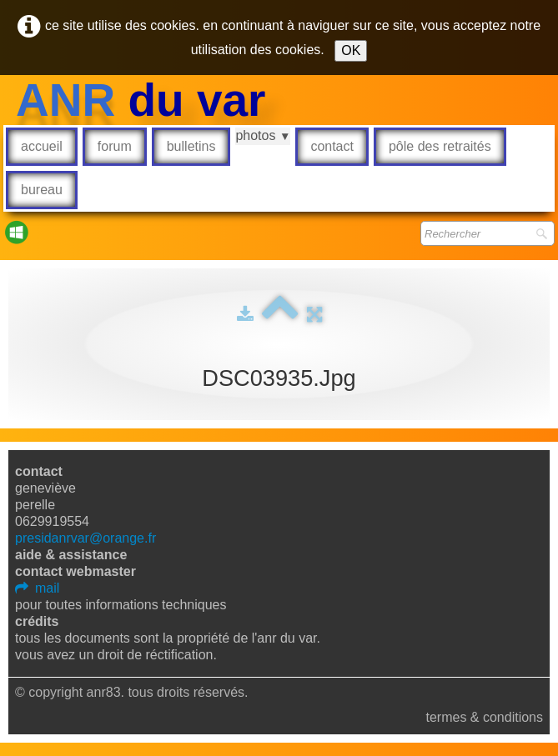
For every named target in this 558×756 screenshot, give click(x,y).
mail (37, 588)
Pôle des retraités (440, 146)
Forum (115, 146)
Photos (263, 135)
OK (351, 50)
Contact (332, 146)
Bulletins (191, 146)
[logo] (141, 100)
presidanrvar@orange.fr (85, 538)
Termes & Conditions (484, 717)
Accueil (42, 146)
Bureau (42, 190)
